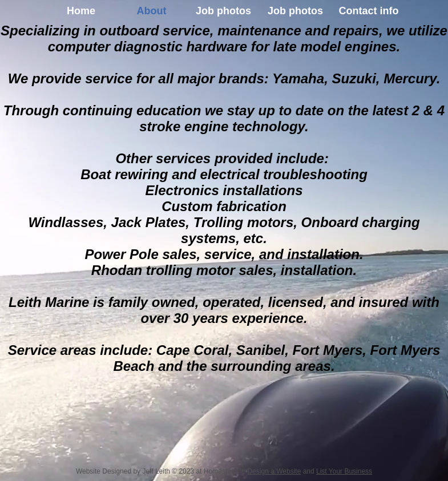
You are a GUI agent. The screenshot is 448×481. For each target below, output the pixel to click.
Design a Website (274, 471)
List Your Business (344, 471)
